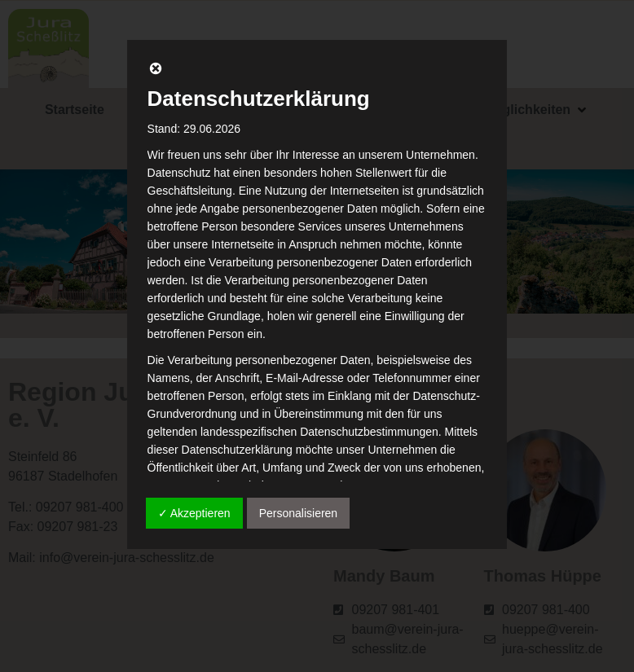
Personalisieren (299, 513)
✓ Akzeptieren (194, 513)
